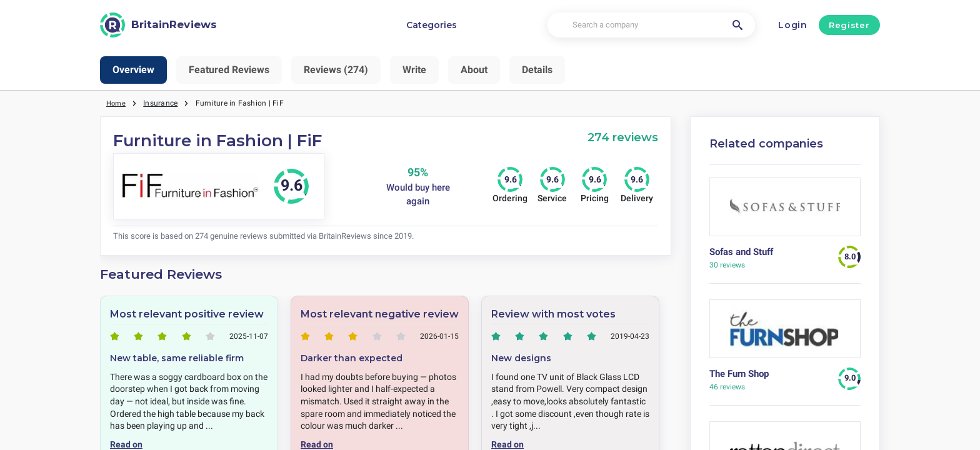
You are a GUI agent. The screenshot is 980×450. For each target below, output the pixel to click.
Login (793, 25)
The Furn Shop (739, 374)
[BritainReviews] (158, 25)
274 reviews (623, 137)
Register (849, 25)
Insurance (162, 103)
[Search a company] (651, 25)
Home (117, 103)
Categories (432, 25)
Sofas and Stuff (741, 252)
